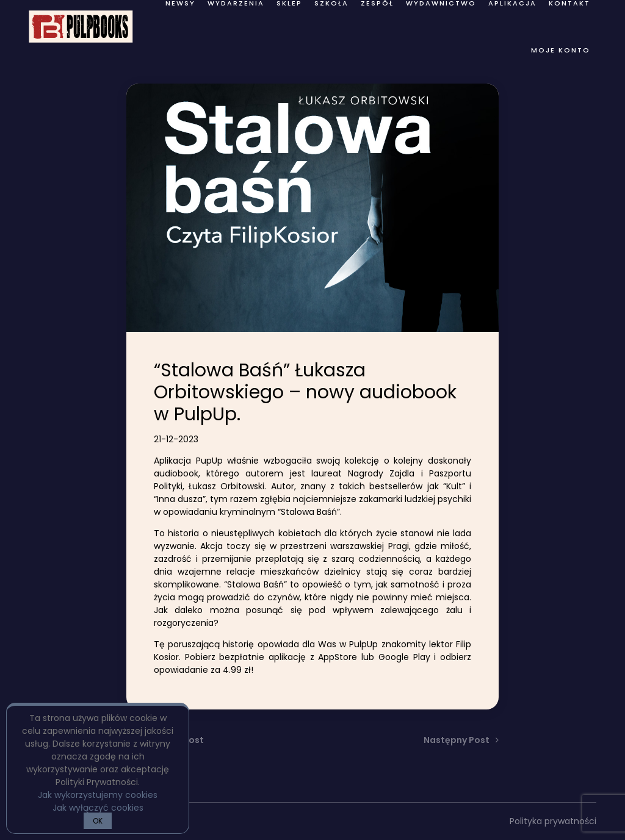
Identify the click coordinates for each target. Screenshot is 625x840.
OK (98, 821)
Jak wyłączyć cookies (98, 808)
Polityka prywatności (553, 821)
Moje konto (561, 50)
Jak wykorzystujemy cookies (98, 795)
